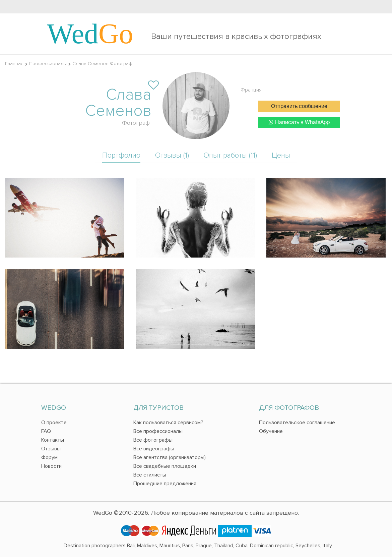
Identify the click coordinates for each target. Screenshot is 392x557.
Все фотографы (153, 440)
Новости (51, 466)
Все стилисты (150, 475)
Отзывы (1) (172, 155)
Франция (251, 90)
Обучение (271, 431)
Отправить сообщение (299, 107)
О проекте (54, 423)
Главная (14, 64)
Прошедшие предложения (165, 484)
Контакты (53, 440)
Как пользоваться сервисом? (168, 423)
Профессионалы (48, 64)
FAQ (46, 431)
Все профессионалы (158, 431)
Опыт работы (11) (230, 155)
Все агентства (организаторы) (170, 457)
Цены (281, 155)
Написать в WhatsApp (299, 122)
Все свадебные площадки (165, 466)
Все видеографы (154, 449)
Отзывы (51, 449)
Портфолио (121, 155)
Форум (49, 457)
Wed (90, 34)
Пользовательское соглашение (297, 423)
